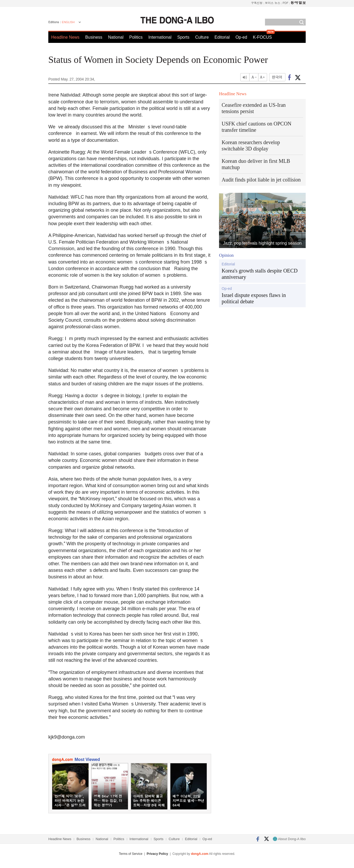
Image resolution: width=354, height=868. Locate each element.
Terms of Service (131, 854)
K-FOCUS (262, 37)
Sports (183, 37)
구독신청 (257, 3)
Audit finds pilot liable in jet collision (261, 180)
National (116, 37)
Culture (202, 37)
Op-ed (241, 37)
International (160, 37)
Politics (136, 37)
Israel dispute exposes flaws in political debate (254, 298)
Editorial (222, 37)
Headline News (65, 37)
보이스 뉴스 (273, 3)
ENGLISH (68, 22)
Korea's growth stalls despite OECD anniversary (260, 274)
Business (94, 37)
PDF (285, 3)
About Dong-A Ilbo (289, 839)
